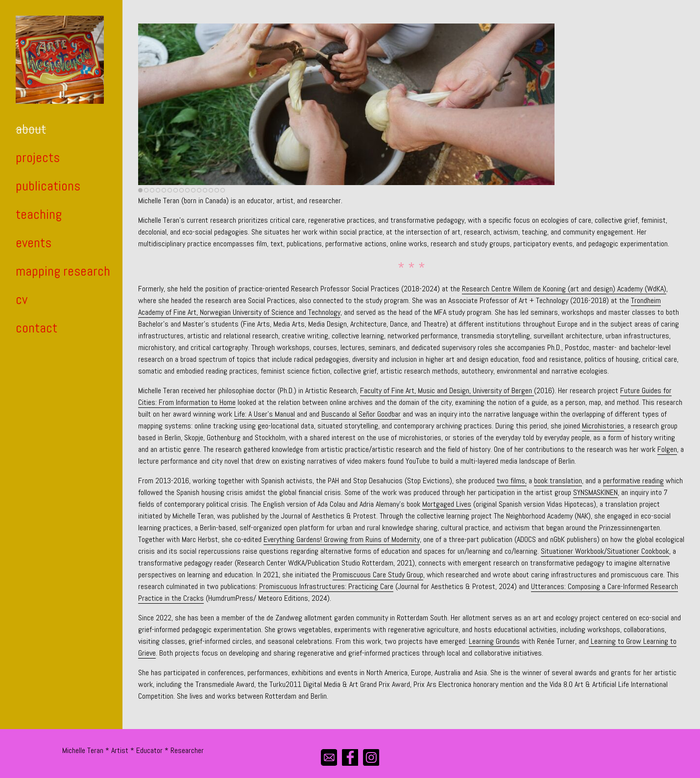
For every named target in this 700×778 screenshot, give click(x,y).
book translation (558, 481)
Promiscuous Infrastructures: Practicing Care (326, 586)
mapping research (63, 271)
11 (199, 190)
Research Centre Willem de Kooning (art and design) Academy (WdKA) (564, 289)
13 (211, 190)
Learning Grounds (494, 641)
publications (48, 186)
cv (22, 299)
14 (217, 190)
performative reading (633, 481)
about (31, 129)
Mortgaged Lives (447, 504)
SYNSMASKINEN (595, 492)
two (504, 481)
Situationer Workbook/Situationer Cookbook (605, 551)
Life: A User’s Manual (265, 414)
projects (38, 157)
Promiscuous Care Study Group (378, 575)
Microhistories (603, 426)
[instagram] (371, 757)
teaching (39, 214)
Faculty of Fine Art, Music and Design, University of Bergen (447, 390)
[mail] (329, 757)
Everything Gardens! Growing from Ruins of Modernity (342, 539)
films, (519, 481)
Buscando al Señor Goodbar (361, 414)
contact (36, 328)
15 (223, 190)
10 (193, 190)
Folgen (667, 449)
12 (205, 190)
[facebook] (350, 757)
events (34, 243)
